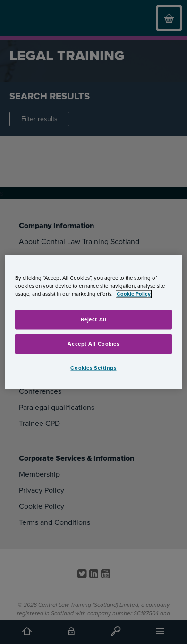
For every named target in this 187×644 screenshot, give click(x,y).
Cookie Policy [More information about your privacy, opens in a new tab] (134, 294)
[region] (93, 322)
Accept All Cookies (93, 344)
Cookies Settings (93, 368)
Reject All (94, 319)
